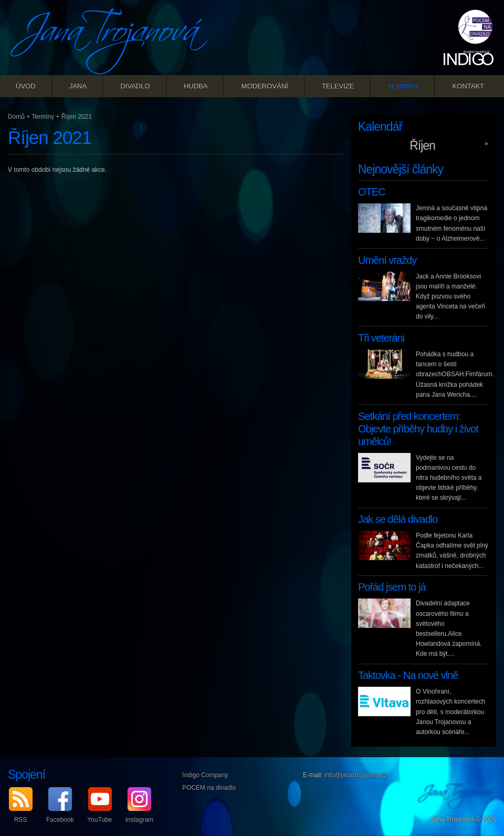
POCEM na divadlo (209, 788)
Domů (16, 117)
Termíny (403, 86)
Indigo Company (205, 775)
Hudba (196, 86)
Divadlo (135, 86)
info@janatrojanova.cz (356, 775)
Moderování (265, 86)
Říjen (422, 146)
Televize (338, 86)
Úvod (26, 86)
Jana (78, 86)
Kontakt (468, 86)
